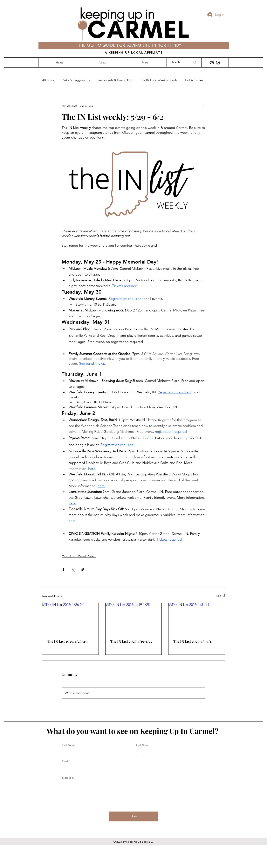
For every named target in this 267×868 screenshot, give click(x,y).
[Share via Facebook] (63, 570)
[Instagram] (218, 63)
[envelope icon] (212, 63)
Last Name (143, 745)
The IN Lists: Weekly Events (159, 80)
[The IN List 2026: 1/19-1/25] (134, 619)
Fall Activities (194, 80)
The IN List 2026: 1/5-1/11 (193, 641)
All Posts (48, 80)
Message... (69, 778)
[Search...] (178, 62)
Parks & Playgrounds (76, 80)
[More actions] (203, 106)
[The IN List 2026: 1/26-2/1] (70, 619)
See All (221, 596)
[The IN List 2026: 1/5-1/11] (197, 619)
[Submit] (133, 816)
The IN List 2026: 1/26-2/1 (67, 641)
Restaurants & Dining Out (115, 80)
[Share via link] (82, 570)
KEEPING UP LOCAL (126, 52)
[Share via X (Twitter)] (73, 570)
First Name (69, 745)
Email (65, 761)
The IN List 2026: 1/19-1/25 (131, 641)
